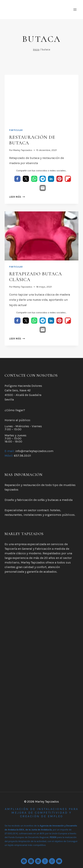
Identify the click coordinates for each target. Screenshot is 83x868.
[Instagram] (31, 861)
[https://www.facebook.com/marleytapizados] (24, 861)
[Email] (59, 861)
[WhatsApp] (52, 861)
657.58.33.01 (22, 456)
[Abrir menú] (75, 9)
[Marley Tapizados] (38, 10)
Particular (16, 130)
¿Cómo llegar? (15, 410)
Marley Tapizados (23, 150)
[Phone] (45, 861)
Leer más (17, 197)
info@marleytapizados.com (34, 451)
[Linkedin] (38, 861)
